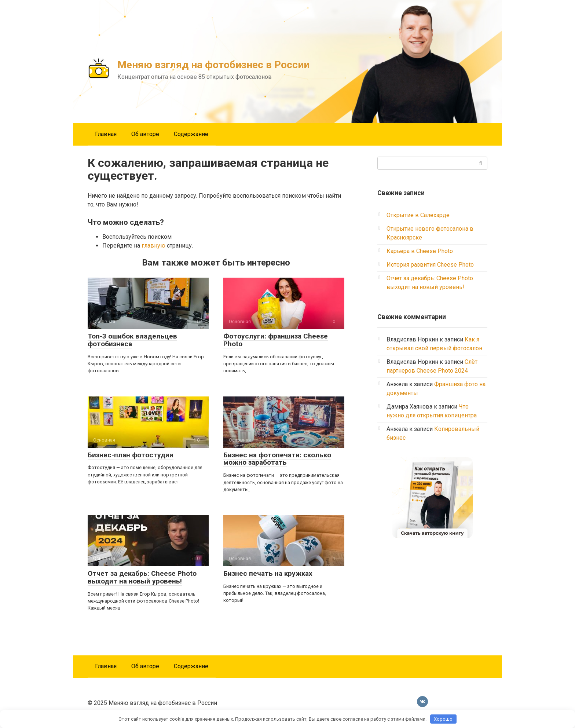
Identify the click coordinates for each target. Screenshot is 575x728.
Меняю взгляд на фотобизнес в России (213, 65)
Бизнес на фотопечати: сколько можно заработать (277, 459)
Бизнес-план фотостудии (131, 455)
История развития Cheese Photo (430, 265)
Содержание (191, 134)
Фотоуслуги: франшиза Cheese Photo (276, 340)
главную (153, 246)
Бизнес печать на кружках (268, 573)
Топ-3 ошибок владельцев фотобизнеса (132, 340)
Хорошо (443, 719)
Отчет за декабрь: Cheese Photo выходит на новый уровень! (142, 577)
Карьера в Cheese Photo (420, 251)
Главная (106, 134)
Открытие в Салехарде (418, 215)
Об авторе (145, 134)
